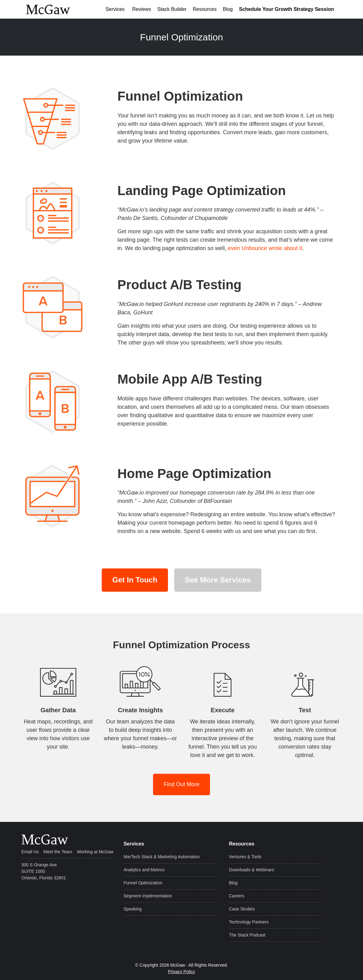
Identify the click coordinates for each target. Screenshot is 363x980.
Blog (228, 9)
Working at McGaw (95, 852)
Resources (205, 9)
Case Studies (242, 909)
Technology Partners (249, 922)
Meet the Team (58, 852)
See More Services (218, 580)
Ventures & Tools (245, 857)
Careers (237, 896)
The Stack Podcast (247, 935)
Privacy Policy (181, 972)
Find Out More (181, 784)
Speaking (133, 909)
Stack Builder (172, 9)
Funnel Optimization (143, 883)
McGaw (57, 9)
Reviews (141, 9)
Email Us (30, 852)
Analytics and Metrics (144, 870)
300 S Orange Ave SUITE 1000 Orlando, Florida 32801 (44, 871)
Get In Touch (135, 580)
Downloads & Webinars (251, 870)
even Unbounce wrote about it (265, 248)
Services (115, 9)
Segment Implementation (148, 896)
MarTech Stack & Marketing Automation (162, 857)
